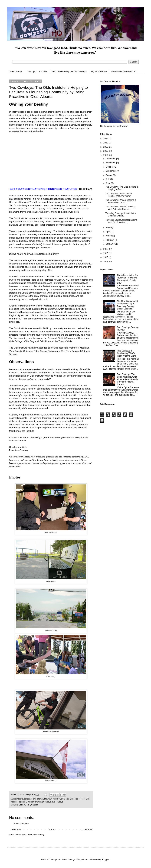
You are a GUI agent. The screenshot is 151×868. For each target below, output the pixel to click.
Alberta (20, 799)
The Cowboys (16, 71)
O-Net (66, 799)
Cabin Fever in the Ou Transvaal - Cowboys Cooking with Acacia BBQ (127, 279)
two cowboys (57, 802)
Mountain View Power (31, 306)
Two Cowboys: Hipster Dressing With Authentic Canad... (120, 208)
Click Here (86, 189)
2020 (106, 143)
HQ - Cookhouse (99, 71)
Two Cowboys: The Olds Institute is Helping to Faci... (122, 188)
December (111, 159)
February (110, 240)
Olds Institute (20, 218)
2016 (106, 249)
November (111, 163)
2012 (106, 261)
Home (51, 829)
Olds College (16, 341)
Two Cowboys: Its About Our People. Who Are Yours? (119, 195)
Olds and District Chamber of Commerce (69, 338)
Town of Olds (65, 341)
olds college (80, 799)
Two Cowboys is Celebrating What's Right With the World (127, 353)
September (111, 171)
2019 (106, 147)
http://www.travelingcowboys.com (43, 463)
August (109, 175)
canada (27, 799)
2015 (106, 253)
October (110, 167)
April (108, 232)
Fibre (34, 799)
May (108, 228)
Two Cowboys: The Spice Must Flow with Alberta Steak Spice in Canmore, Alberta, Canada (127, 379)
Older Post (87, 829)
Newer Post (15, 829)
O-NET (52, 276)
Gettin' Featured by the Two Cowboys (69, 71)
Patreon (48, 460)
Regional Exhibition (26, 802)
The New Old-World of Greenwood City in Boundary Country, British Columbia (127, 305)
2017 (106, 155)
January (110, 244)
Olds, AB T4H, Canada (28, 805)
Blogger (106, 860)
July (108, 179)
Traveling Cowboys (43, 802)
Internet (40, 799)
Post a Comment (21, 824)
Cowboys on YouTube (37, 71)
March (109, 236)
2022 (106, 139)
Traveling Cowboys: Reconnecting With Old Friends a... (121, 221)
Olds (72, 799)
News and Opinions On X (123, 71)
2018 (106, 151)
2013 (106, 257)
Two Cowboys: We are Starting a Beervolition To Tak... (121, 201)
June (108, 183)
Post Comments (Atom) (33, 835)
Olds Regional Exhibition (37, 341)
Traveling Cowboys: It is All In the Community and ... (121, 215)
